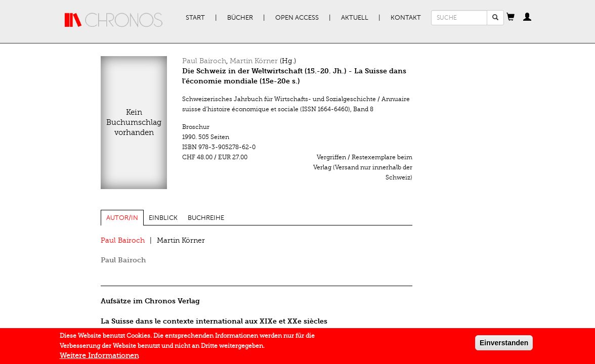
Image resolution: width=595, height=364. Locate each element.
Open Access (297, 18)
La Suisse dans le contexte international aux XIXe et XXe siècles (214, 321)
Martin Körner (254, 61)
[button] (511, 18)
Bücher (240, 18)
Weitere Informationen (99, 358)
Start (195, 18)
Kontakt (406, 18)
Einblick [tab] (163, 218)
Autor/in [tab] (122, 218)
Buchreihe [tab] (206, 218)
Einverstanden (504, 345)
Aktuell (355, 18)
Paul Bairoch (204, 61)
